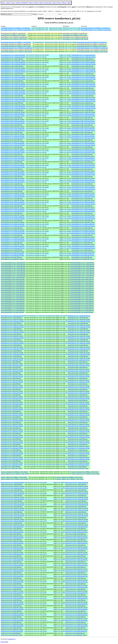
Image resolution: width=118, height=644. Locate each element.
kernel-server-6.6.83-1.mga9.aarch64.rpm (76, 538)
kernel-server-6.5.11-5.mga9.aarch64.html (12, 620)
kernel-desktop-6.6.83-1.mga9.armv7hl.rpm (83, 130)
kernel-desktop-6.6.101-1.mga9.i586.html (12, 110)
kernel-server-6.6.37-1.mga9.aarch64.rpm (76, 587)
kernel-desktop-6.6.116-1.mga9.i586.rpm (82, 96)
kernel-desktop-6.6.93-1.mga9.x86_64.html (13, 119)
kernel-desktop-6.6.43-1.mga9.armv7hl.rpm (83, 189)
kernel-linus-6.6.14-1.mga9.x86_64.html (12, 446)
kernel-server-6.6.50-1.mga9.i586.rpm (75, 578)
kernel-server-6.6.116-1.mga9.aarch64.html (13, 510)
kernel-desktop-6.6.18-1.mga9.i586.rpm (82, 221)
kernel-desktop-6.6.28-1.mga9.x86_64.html (13, 208)
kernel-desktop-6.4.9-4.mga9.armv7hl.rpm (83, 255)
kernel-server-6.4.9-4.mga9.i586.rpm (75, 633)
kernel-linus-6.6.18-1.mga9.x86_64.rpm (78, 441)
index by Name (57, 3)
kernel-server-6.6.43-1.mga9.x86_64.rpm (76, 585)
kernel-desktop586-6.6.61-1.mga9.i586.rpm (82, 288)
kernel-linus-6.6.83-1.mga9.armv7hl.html (12, 371)
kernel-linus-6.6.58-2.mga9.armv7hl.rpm (79, 398)
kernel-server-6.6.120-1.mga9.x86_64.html (12, 508)
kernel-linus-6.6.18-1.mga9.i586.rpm (78, 439)
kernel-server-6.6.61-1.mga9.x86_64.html (12, 563)
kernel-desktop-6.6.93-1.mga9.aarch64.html (13, 114)
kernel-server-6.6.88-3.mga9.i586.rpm (75, 534)
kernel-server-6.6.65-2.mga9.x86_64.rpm (76, 558)
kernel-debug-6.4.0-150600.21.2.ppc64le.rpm (75, 33)
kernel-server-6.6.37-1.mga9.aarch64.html (12, 587)
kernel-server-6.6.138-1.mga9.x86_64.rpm (77, 492)
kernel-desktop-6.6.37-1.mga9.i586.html (12, 198)
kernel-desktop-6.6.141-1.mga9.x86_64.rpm (83, 61)
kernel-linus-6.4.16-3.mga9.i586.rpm (78, 461)
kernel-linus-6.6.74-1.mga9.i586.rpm (78, 384)
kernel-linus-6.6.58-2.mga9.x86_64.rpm (78, 402)
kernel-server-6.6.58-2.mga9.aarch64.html (12, 565)
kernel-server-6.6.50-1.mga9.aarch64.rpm (76, 576)
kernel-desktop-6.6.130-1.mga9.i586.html (12, 81)
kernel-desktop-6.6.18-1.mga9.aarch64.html (13, 217)
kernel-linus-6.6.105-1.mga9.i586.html (11, 351)
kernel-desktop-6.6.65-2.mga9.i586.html (12, 154)
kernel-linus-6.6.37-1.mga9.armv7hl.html (12, 421)
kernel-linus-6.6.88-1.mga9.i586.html (11, 367)
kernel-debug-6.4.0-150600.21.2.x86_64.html (13, 35)
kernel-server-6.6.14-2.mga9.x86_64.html (12, 613)
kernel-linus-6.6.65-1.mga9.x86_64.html (12, 391)
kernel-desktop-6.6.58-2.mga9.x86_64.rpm (83, 171)
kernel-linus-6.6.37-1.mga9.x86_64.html (12, 424)
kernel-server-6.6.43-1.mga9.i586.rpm (75, 584)
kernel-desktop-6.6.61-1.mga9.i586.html (12, 162)
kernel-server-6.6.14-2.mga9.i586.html (11, 611)
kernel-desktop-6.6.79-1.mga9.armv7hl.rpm (83, 138)
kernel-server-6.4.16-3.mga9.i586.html (11, 628)
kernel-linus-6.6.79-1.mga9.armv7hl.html (12, 376)
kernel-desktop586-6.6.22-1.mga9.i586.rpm (82, 301)
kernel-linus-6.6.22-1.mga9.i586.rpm (78, 433)
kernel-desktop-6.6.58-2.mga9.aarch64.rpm (83, 165)
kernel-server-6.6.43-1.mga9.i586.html (11, 584)
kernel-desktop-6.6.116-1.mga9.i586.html (12, 96)
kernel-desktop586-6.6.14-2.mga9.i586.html (13, 305)
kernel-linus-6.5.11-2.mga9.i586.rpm (78, 455)
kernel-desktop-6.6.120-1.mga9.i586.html (12, 88)
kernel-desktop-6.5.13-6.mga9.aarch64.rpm (83, 232)
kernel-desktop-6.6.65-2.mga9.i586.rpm (82, 154)
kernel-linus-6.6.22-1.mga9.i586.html (11, 433)
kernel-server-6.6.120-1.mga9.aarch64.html (13, 505)
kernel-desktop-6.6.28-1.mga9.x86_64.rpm (83, 208)
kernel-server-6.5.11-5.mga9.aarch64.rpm (76, 620)
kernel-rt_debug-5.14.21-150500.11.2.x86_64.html (15, 479)
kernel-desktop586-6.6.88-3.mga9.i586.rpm (82, 279)
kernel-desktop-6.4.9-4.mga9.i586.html (11, 257)
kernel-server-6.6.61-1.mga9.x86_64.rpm (76, 563)
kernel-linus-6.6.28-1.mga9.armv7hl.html (12, 426)
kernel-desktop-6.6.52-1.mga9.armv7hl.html (13, 175)
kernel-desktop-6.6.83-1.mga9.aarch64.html (13, 129)
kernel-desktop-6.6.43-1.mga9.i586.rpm (82, 191)
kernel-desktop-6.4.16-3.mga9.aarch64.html (13, 246)
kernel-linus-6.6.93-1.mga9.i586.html (11, 362)
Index (4, 3)
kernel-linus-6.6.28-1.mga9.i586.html (11, 428)
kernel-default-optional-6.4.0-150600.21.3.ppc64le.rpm (92, 44)
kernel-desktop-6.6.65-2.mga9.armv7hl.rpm (83, 153)
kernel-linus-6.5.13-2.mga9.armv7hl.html (12, 448)
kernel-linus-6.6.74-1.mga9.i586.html (11, 384)
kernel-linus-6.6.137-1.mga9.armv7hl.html (12, 327)
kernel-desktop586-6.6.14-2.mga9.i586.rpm (82, 305)
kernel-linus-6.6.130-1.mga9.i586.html (11, 334)
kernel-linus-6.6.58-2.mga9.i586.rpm (78, 400)
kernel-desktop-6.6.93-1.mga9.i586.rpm (82, 118)
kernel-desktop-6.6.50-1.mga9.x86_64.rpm (83, 186)
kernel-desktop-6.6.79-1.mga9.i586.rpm (82, 140)
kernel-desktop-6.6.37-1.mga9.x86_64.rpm (83, 200)
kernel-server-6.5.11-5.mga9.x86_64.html (12, 624)
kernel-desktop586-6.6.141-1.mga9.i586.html (13, 263)
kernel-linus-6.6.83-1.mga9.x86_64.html (12, 375)
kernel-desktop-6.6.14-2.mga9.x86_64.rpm (83, 230)
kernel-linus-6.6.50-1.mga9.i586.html (11, 411)
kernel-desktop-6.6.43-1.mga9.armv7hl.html (13, 189)
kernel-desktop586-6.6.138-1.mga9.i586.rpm (82, 264)
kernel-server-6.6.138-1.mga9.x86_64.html (12, 492)
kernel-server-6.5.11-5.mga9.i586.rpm (75, 622)
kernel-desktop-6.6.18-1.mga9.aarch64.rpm (83, 217)
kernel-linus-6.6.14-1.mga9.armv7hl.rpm (79, 443)
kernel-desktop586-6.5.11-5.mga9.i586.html (13, 309)
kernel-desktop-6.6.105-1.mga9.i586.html (12, 103)
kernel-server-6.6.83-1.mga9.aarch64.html (12, 538)
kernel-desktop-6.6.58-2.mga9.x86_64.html (13, 171)
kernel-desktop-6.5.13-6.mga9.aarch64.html (13, 232)
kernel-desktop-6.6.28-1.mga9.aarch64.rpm (83, 202)
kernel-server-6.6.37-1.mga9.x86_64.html (12, 591)
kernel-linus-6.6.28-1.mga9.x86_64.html (12, 430)
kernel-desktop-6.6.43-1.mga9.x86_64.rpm (83, 193)
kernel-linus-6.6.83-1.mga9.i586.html (11, 373)
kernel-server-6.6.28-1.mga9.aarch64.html (12, 593)
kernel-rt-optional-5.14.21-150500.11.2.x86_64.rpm (86, 474)
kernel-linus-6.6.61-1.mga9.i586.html (11, 395)
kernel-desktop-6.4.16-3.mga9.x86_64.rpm (83, 252)
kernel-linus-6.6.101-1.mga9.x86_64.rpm (79, 358)
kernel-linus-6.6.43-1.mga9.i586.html (11, 417)
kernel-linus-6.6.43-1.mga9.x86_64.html (12, 419)
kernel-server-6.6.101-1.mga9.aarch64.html (13, 521)
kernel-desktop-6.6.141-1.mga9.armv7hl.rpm (83, 57)
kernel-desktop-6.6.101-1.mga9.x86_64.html (13, 112)
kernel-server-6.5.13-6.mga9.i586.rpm (75, 617)
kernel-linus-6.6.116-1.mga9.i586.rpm (78, 345)
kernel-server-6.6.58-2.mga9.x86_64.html (12, 569)
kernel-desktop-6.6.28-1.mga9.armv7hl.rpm (83, 204)
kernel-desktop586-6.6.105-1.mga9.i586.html (13, 274)
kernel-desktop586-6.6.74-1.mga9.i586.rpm (82, 285)
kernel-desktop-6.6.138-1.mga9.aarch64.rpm (83, 62)
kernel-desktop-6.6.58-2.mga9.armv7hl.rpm (83, 167)
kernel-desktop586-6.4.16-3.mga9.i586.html (13, 310)
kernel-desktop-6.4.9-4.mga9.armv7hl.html (12, 255)
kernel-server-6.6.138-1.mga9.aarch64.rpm (77, 488)
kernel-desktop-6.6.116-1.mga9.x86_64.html (13, 97)
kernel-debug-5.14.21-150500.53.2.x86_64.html (14, 39)
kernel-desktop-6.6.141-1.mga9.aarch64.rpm (83, 55)
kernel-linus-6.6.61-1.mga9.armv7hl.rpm (79, 393)
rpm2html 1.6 (12, 639)
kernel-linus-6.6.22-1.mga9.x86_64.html (12, 435)
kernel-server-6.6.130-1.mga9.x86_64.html (12, 503)
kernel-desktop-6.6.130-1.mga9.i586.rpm (82, 81)
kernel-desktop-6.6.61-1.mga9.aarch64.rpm (83, 158)
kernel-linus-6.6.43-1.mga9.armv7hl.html (12, 415)
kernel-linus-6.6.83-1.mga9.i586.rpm (78, 373)
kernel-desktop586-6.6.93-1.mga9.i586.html (13, 277)
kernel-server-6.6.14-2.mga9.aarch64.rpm (76, 609)
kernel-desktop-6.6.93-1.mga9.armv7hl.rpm (83, 116)
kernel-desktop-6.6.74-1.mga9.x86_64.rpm (83, 149)
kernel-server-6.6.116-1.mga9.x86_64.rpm (76, 514)
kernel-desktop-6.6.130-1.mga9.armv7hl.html (13, 79)
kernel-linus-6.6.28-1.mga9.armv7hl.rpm (79, 426)
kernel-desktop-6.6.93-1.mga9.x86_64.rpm (83, 119)
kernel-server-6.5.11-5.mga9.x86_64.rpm (76, 624)
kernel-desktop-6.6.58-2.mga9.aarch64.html (13, 165)
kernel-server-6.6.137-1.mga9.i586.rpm (76, 495)
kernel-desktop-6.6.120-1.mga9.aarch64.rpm (83, 85)
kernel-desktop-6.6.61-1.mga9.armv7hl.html (13, 160)
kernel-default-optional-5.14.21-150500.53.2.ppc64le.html (17, 50)
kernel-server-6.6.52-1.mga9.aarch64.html (12, 571)
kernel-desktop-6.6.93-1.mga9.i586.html (12, 118)
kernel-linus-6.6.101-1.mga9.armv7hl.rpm (79, 354)
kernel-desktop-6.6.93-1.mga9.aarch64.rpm (83, 114)
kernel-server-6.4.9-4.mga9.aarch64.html (12, 631)
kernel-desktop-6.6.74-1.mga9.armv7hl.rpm (83, 145)
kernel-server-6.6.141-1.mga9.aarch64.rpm (77, 483)
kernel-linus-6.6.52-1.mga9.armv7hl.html (12, 404)
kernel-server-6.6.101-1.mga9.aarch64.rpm (77, 521)
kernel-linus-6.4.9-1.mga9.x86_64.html (11, 468)
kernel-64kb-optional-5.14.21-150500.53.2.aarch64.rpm (96, 30)
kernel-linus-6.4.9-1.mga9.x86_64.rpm (78, 468)
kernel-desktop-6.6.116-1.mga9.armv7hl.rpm (83, 94)
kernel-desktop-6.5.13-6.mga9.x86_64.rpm (83, 237)
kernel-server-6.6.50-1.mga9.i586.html (11, 578)
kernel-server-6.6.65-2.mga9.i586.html (11, 556)
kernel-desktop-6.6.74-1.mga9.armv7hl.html (13, 145)
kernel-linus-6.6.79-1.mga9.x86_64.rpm (78, 380)
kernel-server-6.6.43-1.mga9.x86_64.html (12, 585)
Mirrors (64, 3)
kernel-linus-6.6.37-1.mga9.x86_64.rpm (78, 424)
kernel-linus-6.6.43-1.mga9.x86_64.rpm (78, 419)
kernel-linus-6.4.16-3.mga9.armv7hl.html (12, 459)
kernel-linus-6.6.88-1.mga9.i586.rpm (78, 367)
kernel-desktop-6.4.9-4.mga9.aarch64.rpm (83, 254)
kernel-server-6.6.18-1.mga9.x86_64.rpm (76, 608)
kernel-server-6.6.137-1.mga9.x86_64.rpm (77, 497)
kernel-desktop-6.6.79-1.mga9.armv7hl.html (13, 138)
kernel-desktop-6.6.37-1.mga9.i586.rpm (82, 198)
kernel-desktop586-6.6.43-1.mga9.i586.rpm (82, 296)
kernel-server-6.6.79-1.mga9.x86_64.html (12, 547)
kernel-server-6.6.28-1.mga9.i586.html (11, 595)
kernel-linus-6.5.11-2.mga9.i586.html (11, 455)
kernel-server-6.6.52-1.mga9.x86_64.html (12, 574)
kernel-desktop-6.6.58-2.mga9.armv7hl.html (13, 167)
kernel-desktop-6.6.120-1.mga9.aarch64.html (13, 85)
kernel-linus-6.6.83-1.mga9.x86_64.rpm (78, 375)
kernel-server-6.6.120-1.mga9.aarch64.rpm (77, 505)
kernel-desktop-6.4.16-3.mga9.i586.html (12, 250)
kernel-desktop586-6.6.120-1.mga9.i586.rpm (82, 270)
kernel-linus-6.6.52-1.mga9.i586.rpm (78, 406)
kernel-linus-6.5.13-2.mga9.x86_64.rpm (78, 452)
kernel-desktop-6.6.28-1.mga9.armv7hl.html (13, 204)
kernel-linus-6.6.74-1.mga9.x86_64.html (12, 386)
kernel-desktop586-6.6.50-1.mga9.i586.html (13, 294)
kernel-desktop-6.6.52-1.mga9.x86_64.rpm (83, 178)
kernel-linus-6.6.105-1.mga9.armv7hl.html (12, 349)
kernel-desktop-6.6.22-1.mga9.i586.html (12, 213)
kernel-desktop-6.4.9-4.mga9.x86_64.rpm (83, 259)
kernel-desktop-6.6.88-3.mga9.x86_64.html (13, 127)
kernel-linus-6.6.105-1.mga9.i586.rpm (78, 351)
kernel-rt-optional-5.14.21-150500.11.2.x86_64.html (15, 474)
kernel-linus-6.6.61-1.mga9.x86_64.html (12, 397)
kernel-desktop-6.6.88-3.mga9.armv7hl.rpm (83, 123)
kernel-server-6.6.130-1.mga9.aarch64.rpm (77, 499)
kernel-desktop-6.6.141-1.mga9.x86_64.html (13, 61)
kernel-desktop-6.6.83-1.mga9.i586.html (12, 132)
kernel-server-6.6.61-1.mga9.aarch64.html (12, 560)
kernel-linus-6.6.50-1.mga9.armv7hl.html (12, 410)
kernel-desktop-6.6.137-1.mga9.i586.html (12, 73)
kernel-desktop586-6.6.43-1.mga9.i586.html (13, 296)
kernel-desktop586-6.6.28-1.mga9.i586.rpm (82, 299)
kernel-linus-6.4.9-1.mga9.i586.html (11, 466)
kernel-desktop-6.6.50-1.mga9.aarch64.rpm (83, 180)
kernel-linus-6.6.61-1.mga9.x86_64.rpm (78, 397)
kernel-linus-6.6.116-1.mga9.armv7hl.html (12, 343)
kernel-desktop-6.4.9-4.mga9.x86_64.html (12, 259)
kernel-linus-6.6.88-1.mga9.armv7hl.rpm (79, 365)
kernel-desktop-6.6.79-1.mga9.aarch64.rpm (83, 136)
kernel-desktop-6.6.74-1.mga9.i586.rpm (82, 147)
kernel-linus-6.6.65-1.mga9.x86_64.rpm (78, 391)
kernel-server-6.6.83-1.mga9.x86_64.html (12, 541)
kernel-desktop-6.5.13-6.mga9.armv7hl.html (13, 233)
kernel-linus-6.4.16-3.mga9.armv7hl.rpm (79, 459)
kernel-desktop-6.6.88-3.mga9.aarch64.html (13, 121)
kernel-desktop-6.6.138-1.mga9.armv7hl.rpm (83, 64)
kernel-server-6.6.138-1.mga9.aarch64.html (13, 488)
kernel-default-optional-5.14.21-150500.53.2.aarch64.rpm (92, 48)
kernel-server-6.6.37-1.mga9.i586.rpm (75, 589)
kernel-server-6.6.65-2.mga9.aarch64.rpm (76, 554)
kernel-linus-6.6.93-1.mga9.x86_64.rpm (78, 364)
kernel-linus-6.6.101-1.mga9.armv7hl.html (12, 354)
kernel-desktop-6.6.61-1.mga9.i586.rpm (82, 162)
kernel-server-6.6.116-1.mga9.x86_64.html (12, 514)
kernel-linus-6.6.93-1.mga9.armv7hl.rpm (79, 360)
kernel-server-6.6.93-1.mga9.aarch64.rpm (76, 527)
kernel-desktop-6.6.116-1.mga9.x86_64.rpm (83, 97)
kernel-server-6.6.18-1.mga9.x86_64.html (12, 608)
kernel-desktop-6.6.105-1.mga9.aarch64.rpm (83, 99)
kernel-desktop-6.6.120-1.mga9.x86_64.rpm (83, 90)
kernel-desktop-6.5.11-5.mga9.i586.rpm (82, 243)
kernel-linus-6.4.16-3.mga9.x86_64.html (12, 463)
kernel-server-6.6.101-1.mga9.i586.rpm (76, 523)
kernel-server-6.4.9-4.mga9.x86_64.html (12, 635)
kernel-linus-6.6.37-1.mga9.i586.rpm (78, 422)
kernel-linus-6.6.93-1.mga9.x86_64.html (12, 364)
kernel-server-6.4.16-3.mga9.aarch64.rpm (76, 626)
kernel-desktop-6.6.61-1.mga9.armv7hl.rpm (83, 160)
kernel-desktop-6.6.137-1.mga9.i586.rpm (82, 73)
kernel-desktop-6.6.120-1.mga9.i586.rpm (82, 88)
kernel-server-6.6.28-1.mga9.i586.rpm (75, 595)
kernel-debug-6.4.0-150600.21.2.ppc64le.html (13, 33)
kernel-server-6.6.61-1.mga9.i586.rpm (75, 562)
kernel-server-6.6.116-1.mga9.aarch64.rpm (77, 510)
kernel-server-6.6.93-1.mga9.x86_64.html (12, 530)
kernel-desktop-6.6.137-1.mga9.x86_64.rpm (83, 75)
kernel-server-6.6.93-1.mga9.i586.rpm (75, 528)
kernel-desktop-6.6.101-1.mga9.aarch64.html (13, 107)
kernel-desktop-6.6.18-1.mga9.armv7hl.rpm (83, 219)
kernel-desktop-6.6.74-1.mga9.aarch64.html (13, 143)
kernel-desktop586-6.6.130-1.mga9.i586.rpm (82, 268)
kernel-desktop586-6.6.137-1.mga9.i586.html (13, 266)
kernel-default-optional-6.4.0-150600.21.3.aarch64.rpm (92, 42)
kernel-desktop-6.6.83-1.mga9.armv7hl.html (13, 130)
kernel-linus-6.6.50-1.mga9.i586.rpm (78, 411)
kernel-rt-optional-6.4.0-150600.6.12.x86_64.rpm (85, 472)
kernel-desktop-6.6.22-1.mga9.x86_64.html (13, 215)
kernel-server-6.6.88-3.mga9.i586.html (11, 534)
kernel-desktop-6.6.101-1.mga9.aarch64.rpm (83, 107)
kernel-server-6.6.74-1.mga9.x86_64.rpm (76, 552)
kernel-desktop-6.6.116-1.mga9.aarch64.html (13, 92)
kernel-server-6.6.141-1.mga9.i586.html (12, 484)
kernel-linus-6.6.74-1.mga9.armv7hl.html (12, 382)
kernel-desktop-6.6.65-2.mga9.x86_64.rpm (83, 156)
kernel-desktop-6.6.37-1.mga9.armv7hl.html (13, 197)
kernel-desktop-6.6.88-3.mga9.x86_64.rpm (83, 127)
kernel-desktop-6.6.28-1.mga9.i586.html (12, 206)
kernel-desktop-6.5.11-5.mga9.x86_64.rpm (83, 244)
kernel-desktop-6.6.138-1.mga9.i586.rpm (82, 66)
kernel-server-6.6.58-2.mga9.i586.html (11, 567)
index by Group (11, 3)
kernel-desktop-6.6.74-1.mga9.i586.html (12, 147)
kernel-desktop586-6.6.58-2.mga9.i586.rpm (82, 290)
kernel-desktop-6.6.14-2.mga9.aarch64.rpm (83, 224)
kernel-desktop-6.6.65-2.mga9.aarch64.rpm (83, 151)
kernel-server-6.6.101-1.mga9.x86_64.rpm (77, 525)
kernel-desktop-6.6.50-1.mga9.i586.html (12, 184)
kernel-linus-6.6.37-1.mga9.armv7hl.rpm (79, 421)
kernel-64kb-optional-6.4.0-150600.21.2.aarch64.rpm (95, 28)
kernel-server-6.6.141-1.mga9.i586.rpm (76, 484)
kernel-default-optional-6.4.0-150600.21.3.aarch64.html (16, 42)
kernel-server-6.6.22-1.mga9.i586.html (11, 600)
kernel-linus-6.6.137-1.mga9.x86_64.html (12, 330)
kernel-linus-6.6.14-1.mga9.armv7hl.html (12, 443)
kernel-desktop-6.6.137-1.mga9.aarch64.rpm (83, 70)
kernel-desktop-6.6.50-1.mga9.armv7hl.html (13, 182)
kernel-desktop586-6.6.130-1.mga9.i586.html (13, 268)
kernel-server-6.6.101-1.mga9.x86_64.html (12, 525)
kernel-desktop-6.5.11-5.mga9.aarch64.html (13, 239)
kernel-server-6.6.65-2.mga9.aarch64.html (12, 554)
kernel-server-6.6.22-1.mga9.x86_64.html (12, 602)
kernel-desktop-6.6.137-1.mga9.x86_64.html (13, 75)
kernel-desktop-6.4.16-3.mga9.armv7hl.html (13, 248)
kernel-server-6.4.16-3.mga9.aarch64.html (12, 626)
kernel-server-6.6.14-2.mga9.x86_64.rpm (76, 613)
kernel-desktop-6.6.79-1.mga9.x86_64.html (13, 141)
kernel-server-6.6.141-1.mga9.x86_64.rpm (77, 486)
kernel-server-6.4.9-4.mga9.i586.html (11, 633)
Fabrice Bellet (4, 642)
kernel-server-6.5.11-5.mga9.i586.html (11, 622)
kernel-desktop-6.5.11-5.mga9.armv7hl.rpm (83, 241)
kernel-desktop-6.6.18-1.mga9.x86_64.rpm (83, 222)
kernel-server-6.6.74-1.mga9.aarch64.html (12, 549)
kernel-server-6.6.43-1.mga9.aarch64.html (12, 582)
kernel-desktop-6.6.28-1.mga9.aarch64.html (13, 202)
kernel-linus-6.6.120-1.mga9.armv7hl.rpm (79, 338)
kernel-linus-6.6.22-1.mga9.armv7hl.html (12, 432)
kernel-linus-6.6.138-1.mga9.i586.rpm (78, 323)
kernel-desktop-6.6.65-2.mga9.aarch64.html (13, 151)
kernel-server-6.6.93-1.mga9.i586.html (11, 528)
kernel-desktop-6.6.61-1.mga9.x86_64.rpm (83, 164)
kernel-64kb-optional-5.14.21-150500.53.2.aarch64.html (16, 30)
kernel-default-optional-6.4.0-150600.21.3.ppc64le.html (16, 44)
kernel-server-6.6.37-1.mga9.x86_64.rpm (76, 591)
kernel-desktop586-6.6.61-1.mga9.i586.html (13, 288)
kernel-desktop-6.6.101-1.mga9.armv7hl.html (13, 108)
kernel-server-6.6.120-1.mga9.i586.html (12, 506)
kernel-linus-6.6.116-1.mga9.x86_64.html (12, 347)
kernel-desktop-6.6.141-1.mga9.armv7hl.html (13, 57)
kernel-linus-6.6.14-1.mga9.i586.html (11, 444)
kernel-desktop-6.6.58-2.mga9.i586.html (12, 169)
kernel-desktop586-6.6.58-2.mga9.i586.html (13, 290)
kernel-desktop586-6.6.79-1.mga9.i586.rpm (82, 283)
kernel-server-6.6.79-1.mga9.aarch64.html (12, 543)
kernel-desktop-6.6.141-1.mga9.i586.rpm (82, 59)
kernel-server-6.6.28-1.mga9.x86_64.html (12, 597)
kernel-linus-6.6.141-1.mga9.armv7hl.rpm (79, 316)
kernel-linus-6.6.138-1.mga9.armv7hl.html (12, 321)
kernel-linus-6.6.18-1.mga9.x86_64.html (12, 441)
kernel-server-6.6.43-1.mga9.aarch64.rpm (76, 582)
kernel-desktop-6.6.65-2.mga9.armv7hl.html (13, 153)
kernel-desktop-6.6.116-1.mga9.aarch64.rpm (83, 92)
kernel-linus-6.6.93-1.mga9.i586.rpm (78, 362)
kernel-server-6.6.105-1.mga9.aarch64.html (13, 516)
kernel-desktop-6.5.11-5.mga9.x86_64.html (13, 244)
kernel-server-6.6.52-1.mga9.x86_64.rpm (76, 574)
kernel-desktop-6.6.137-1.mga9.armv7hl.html (13, 72)
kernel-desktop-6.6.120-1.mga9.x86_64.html (13, 90)
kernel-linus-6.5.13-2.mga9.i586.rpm (78, 450)
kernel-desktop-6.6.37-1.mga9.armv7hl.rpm (83, 197)
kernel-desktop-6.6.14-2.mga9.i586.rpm (82, 228)
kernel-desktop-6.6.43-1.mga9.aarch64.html (13, 187)
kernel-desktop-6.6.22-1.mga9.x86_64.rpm (83, 215)
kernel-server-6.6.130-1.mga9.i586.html (12, 501)
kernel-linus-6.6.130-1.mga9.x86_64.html (12, 336)
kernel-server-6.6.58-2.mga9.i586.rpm (75, 567)
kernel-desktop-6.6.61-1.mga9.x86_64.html (13, 164)
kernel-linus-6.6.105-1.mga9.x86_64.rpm (79, 353)
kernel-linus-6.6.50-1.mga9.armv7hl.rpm (79, 410)
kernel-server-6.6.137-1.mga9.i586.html (12, 495)
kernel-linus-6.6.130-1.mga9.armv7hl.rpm (79, 332)
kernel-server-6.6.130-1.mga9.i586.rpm (76, 501)
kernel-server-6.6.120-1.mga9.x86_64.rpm (77, 508)
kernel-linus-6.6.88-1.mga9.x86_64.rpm (78, 369)
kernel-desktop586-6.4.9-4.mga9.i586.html (12, 312)
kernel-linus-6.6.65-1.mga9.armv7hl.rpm (79, 387)
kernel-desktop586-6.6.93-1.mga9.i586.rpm (82, 277)
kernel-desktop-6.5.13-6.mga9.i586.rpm (82, 235)
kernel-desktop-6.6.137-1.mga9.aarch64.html (13, 70)
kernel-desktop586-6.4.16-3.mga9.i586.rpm (82, 310)
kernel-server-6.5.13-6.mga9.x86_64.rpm (76, 619)
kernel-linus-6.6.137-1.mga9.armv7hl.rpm (79, 327)
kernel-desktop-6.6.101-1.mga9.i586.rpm (82, 110)
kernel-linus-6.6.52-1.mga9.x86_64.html (12, 408)
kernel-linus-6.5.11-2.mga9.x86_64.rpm (78, 457)
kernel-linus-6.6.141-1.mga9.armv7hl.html (12, 316)
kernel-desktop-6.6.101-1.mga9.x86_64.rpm (83, 112)
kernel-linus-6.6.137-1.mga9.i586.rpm (78, 329)
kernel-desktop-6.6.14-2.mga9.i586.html (12, 228)
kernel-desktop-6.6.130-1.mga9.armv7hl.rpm (83, 79)
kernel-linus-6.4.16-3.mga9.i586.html (11, 461)
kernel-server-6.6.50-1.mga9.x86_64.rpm (76, 580)
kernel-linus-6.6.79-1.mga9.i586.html (11, 378)
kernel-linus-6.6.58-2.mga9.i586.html (11, 400)
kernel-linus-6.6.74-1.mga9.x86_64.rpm (78, 386)
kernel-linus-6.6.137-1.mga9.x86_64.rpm (79, 330)
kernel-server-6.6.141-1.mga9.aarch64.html (13, 483)
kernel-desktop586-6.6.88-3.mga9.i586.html (13, 279)
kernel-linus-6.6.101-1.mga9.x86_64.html (12, 358)
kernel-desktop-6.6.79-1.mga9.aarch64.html (13, 136)
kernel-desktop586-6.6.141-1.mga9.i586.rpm (82, 263)
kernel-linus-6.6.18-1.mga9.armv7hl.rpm (79, 437)
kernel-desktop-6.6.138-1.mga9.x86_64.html (13, 68)
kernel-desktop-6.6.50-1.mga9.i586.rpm (82, 184)
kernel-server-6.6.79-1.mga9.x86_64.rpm (76, 547)
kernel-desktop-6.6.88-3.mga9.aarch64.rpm (83, 121)
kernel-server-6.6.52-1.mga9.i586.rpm (75, 573)
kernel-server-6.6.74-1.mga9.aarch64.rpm (76, 549)
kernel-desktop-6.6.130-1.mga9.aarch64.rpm (83, 77)
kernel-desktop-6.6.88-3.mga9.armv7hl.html (13, 123)
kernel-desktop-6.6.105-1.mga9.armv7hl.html (13, 101)
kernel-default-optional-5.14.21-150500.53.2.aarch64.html (17, 48)
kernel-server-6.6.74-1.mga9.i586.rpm (75, 551)
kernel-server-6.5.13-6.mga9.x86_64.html (12, 619)
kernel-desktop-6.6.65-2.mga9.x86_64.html (13, 156)
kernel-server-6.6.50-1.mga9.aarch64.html (12, 576)
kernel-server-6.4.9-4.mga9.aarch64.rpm (76, 631)
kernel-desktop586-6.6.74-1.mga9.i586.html (13, 285)
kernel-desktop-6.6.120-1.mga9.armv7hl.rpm (83, 86)
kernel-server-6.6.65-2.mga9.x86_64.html (12, 558)
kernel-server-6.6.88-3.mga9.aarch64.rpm (76, 532)
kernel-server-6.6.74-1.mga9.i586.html (11, 551)
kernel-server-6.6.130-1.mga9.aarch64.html (13, 499)
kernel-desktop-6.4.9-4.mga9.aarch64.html (12, 254)
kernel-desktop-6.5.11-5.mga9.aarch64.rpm (83, 239)
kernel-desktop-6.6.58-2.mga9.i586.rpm (82, 169)
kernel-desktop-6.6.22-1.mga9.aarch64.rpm (83, 210)
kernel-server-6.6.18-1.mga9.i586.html (11, 606)
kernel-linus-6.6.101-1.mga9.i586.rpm (78, 356)
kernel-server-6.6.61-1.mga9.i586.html (11, 562)
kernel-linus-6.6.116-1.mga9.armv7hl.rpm (79, 343)
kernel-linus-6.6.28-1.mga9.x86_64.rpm (78, 430)
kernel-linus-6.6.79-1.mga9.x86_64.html (12, 380)
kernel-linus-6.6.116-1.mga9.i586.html (11, 345)
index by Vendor (34, 3)
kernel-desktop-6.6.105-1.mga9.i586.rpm (82, 103)
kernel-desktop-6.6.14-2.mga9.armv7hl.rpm (83, 226)
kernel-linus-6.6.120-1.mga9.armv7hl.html (12, 338)
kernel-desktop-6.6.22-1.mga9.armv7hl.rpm (83, 211)
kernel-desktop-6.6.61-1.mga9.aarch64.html (13, 158)
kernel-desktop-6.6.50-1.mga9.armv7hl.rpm (83, 182)
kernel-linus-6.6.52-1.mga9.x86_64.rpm (78, 408)
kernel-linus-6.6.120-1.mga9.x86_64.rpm (79, 342)
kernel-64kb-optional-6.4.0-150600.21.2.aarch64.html (15, 28)
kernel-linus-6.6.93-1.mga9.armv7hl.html (12, 360)
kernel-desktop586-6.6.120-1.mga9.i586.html (13, 270)
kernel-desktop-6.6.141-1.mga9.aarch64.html (13, 55)
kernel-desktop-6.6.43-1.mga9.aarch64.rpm (83, 187)
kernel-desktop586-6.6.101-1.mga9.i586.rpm (82, 276)
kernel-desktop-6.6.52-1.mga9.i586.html (12, 176)
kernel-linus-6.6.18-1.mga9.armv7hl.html (12, 437)
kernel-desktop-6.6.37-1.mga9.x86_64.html (13, 200)
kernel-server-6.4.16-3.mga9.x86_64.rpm (76, 630)
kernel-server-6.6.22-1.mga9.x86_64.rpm (76, 602)
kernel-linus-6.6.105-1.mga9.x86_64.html (12, 353)
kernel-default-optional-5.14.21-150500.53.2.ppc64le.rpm (92, 50)
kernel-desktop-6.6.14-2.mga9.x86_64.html (13, 230)
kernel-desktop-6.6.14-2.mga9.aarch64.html (13, 224)
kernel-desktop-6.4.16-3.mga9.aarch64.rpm (83, 246)
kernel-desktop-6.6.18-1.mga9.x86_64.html (13, 222)
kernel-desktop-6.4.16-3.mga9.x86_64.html (13, 252)
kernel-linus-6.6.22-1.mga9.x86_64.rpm (78, 435)
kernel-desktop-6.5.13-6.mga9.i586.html (12, 235)
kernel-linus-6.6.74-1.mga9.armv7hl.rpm (79, 382)
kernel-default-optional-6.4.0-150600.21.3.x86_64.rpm (91, 46)
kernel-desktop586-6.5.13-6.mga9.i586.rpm (82, 307)
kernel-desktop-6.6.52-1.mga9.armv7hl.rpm (83, 175)
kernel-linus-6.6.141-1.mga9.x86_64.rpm (79, 319)
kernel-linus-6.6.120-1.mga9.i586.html (11, 340)
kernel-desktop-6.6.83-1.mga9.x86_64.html (13, 134)
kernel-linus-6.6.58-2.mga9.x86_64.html (12, 402)
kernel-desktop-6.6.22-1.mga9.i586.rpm (82, 213)
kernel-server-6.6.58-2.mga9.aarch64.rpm (76, 565)
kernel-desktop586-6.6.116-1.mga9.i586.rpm (82, 272)
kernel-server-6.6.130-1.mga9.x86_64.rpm (77, 503)
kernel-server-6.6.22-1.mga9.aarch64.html (12, 598)
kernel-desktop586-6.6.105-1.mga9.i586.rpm (82, 274)
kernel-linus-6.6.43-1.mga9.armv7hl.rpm (79, 415)
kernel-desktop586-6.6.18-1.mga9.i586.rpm (82, 303)
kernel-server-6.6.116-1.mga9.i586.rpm (76, 512)
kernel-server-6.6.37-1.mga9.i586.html (11, 589)
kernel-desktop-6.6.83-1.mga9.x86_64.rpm (83, 134)
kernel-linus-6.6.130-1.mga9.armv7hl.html (12, 332)
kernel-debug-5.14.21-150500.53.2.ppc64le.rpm (75, 37)
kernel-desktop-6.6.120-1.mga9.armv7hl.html (13, 86)
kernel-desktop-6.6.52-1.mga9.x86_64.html (13, 178)
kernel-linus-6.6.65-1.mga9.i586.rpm (78, 389)
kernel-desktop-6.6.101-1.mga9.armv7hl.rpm (83, 108)
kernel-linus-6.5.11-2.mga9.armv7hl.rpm (79, 454)
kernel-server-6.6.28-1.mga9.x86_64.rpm (76, 597)
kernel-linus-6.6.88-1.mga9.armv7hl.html (12, 365)
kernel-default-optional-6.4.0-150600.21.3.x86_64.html (16, 46)
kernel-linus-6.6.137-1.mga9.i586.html (11, 329)
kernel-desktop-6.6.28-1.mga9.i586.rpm (82, 206)
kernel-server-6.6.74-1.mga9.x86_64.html (12, 552)
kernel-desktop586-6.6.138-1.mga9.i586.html (13, 264)
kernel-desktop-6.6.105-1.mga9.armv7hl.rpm (83, 101)
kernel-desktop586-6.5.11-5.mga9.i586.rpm (82, 309)
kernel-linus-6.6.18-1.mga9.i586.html (11, 439)
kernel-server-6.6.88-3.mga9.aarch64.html (12, 532)
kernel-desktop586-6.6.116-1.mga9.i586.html (13, 272)
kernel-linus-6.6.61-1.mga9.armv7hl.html (12, 393)
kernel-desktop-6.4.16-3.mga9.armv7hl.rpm (83, 248)
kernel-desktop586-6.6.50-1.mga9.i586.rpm (82, 294)
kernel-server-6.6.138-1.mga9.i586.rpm (76, 490)
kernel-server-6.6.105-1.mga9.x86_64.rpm (77, 519)
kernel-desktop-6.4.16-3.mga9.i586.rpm (82, 250)
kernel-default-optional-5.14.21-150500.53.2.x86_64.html (16, 52)
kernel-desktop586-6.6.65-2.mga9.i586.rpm (82, 287)
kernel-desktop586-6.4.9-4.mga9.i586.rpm (82, 312)
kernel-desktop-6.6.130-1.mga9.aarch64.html (13, 77)
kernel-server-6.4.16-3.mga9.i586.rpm (75, 628)
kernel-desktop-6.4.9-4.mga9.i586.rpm (82, 257)
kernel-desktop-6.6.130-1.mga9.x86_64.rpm (83, 83)
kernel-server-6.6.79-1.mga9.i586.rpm (75, 545)
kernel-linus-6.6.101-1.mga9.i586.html (11, 356)
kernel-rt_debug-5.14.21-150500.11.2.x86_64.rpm (70, 479)
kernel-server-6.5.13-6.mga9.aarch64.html (12, 615)
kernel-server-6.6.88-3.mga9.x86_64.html (12, 536)
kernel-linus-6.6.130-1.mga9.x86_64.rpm (79, 336)
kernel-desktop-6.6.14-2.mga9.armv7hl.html (13, 226)
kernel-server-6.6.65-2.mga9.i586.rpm (75, 556)
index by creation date (45, 3)
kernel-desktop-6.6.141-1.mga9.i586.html (12, 59)
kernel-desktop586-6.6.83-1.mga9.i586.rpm (82, 281)
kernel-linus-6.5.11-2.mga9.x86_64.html (12, 457)
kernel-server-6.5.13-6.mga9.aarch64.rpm (76, 615)
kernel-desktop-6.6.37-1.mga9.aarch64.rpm (83, 195)
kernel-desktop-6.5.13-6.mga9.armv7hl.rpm (83, 233)
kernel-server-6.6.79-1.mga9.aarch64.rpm (76, 543)
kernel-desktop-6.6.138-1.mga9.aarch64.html (13, 62)
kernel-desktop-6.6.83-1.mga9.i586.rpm (82, 132)
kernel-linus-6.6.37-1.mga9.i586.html (11, 422)
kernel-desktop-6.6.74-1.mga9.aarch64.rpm (83, 143)
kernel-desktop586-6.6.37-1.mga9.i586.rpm (82, 298)
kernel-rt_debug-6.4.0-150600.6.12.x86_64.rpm (69, 477)
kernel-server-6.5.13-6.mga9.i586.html (11, 617)
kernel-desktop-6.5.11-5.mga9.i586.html (12, 243)
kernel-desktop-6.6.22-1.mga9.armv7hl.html (13, 211)
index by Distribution (22, 3)
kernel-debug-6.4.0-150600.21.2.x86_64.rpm (75, 35)
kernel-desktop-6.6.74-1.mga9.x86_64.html (13, 149)
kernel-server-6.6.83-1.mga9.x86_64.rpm (76, 541)
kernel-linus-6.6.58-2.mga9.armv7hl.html (12, 398)
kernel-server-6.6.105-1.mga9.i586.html (12, 517)
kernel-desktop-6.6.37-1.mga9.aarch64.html (13, 195)
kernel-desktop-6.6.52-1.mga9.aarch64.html (13, 173)
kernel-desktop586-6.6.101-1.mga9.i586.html (13, 276)
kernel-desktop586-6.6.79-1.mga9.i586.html (13, 283)
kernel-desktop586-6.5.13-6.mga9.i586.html (13, 307)
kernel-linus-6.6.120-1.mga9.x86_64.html (12, 342)
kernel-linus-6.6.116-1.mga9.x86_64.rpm (79, 347)
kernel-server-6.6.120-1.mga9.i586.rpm (76, 506)
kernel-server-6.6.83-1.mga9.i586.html (11, 540)
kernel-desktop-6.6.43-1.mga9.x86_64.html (13, 193)
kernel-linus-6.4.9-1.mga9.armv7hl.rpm (78, 465)
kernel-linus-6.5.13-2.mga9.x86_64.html (12, 452)
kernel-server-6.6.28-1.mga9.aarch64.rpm (76, 593)
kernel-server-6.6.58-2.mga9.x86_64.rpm (76, 569)
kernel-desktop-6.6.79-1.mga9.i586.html (12, 140)
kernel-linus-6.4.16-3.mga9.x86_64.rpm (78, 463)
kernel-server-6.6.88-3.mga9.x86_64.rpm (76, 536)
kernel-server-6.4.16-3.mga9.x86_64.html (12, 630)
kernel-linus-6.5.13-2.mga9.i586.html (11, 450)
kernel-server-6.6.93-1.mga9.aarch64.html (12, 527)
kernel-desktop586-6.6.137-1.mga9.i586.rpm (82, 266)
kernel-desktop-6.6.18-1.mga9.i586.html (12, 221)
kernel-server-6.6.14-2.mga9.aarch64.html (12, 609)
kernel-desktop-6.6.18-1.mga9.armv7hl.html (13, 219)
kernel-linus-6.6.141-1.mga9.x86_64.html (12, 319)
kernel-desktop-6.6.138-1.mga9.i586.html (12, 66)
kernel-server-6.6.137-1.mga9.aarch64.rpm (77, 494)
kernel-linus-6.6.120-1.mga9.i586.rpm (78, 340)
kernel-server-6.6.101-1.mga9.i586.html (12, 523)
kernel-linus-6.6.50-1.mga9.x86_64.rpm (78, 413)
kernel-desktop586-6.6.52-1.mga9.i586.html (13, 292)
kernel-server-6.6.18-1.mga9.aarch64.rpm (76, 604)
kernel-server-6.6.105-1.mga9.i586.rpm (76, 517)
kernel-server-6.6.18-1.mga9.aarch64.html (12, 604)
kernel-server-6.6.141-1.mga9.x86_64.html (12, 486)
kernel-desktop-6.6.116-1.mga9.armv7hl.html (13, 94)
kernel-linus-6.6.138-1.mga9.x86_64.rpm (79, 325)
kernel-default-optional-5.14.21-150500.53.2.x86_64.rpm (92, 52)
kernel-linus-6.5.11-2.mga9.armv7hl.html (12, 454)
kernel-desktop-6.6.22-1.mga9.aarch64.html (13, 210)
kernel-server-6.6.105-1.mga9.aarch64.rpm (77, 516)
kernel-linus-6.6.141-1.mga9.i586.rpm (78, 318)
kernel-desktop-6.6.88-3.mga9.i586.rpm (82, 125)
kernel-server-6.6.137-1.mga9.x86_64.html (12, 497)
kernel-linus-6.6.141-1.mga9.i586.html (11, 318)
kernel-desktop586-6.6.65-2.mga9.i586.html (13, 287)
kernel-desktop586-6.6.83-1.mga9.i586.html (13, 281)
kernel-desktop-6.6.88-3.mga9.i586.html (12, 125)
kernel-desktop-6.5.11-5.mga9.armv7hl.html (13, 241)
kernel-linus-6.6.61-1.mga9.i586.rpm (78, 395)
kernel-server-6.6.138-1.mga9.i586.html (12, 490)
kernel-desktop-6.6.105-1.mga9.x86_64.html (13, 105)
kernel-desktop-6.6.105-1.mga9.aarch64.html (13, 99)
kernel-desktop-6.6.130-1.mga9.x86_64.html (13, 83)
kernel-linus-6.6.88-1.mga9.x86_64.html (12, 369)
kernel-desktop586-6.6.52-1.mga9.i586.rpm (82, 292)
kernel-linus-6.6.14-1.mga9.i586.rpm (78, 444)
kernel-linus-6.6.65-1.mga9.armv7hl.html (12, 387)
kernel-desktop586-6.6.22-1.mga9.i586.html (13, 301)
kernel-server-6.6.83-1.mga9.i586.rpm (75, 540)
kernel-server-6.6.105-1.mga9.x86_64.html (12, 519)
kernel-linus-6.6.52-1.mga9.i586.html (11, 406)
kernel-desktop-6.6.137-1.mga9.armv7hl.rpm (83, 72)
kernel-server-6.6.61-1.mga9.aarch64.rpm (76, 560)
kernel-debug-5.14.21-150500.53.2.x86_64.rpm (75, 39)
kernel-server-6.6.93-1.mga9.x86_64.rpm (76, 530)
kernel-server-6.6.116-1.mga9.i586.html (12, 512)
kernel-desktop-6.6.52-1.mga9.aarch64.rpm (83, 173)
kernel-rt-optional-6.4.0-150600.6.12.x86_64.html (14, 472)
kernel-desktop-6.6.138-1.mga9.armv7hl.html (13, 64)
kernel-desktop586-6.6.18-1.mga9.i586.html (13, 303)
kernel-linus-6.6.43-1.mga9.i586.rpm (78, 417)
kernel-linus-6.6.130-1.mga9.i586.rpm (78, 334)
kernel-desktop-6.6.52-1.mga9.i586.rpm (82, 176)
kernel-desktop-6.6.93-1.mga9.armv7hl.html (13, 116)
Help (69, 3)
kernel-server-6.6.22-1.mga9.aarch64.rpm (76, 598)
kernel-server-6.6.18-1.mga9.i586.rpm (75, 606)
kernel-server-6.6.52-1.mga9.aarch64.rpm (76, 571)
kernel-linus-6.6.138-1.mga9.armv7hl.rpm (79, 321)
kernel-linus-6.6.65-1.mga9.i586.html (11, 389)
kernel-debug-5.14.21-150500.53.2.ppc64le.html (14, 37)
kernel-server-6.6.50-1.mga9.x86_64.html (12, 580)
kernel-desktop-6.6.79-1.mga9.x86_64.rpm (83, 141)
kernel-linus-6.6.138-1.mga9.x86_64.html (12, 325)
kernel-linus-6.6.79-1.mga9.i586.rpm (78, 378)
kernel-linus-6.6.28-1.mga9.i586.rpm (78, 428)
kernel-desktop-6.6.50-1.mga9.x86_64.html (13, 186)
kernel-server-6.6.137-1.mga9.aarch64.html (13, 494)
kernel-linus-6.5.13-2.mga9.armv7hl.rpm (79, 448)
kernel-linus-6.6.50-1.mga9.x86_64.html (12, 413)
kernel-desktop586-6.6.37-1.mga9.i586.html (13, 298)
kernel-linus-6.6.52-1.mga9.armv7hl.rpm (79, 404)
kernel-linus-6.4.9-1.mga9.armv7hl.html (12, 465)
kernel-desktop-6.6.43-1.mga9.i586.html (12, 191)
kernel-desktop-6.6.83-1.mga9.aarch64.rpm (83, 129)
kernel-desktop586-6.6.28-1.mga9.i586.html (13, 299)
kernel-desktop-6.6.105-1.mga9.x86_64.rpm (83, 105)
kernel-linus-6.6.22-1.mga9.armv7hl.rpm (79, 432)
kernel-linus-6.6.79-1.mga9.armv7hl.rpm (79, 376)
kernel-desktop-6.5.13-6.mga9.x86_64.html (13, 237)
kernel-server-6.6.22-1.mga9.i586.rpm (75, 600)
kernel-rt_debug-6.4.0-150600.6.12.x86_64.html (14, 477)
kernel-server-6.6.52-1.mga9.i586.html (11, 573)
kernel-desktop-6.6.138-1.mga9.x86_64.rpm (83, 68)
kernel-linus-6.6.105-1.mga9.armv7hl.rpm (79, 349)
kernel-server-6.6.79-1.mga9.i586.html (11, 545)
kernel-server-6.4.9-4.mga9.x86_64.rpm (76, 635)
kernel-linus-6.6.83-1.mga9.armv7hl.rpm (79, 371)
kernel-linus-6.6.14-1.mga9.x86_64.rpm (78, 446)
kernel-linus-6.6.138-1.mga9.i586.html (11, 323)
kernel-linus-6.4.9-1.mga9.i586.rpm (77, 466)
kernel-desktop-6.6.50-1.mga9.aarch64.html (13, 180)
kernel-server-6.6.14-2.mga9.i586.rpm (75, 611)
